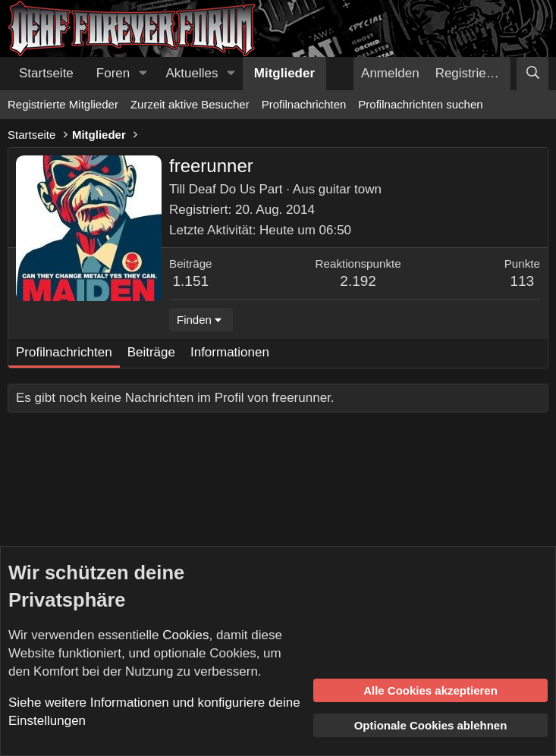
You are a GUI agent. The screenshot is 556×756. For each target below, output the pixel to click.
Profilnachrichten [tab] (64, 352)
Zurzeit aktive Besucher (190, 104)
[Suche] (532, 74)
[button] (143, 74)
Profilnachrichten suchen (420, 104)
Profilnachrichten (304, 104)
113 (522, 281)
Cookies (185, 635)
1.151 (191, 281)
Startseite (46, 73)
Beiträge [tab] (151, 352)
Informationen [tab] (230, 352)
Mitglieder (284, 73)
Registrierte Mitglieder (63, 104)
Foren (113, 73)
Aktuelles (192, 73)
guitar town (350, 189)
